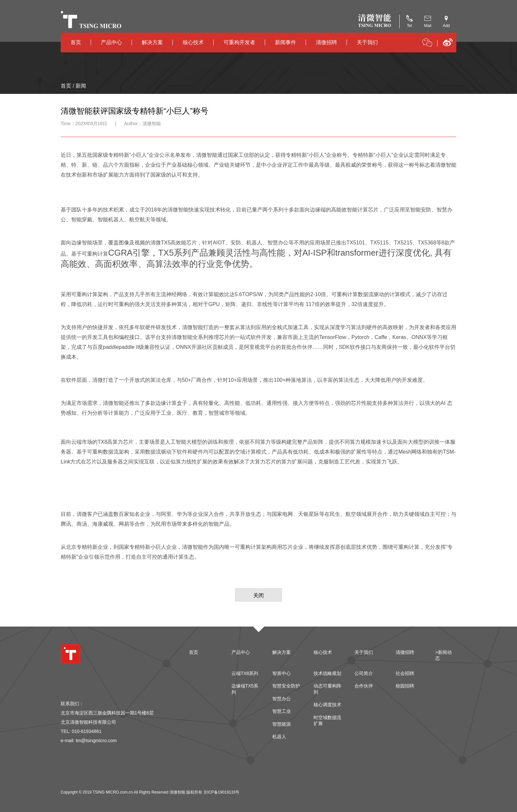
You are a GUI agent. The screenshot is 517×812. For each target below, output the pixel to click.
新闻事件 (286, 42)
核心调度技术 (327, 705)
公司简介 (364, 673)
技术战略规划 (327, 673)
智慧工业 (282, 711)
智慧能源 (282, 724)
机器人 (279, 737)
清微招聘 (326, 42)
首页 (76, 42)
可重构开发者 (239, 42)
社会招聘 (405, 673)
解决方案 (152, 42)
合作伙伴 (364, 686)
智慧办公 (282, 699)
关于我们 (367, 42)
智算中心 (282, 673)
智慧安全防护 (286, 686)
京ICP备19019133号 (221, 792)
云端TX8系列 (245, 673)
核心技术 (193, 42)
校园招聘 (405, 686)
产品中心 (111, 42)
